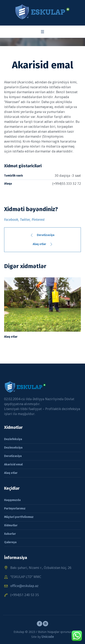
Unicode (48, 637)
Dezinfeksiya (13, 439)
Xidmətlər (11, 525)
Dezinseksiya (13, 448)
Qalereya (10, 542)
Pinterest (38, 220)
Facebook (11, 220)
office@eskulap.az (24, 586)
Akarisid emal (13, 464)
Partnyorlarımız (15, 509)
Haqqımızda (12, 500)
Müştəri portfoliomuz (19, 517)
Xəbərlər (10, 534)
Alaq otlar (39, 244)
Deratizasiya (46, 235)
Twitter (25, 220)
